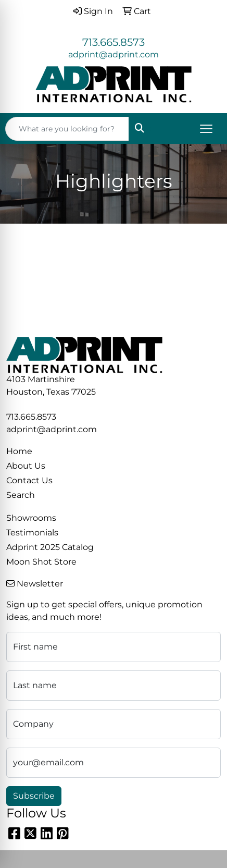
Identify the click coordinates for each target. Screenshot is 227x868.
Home (19, 451)
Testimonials (32, 533)
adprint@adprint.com (114, 54)
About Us (26, 466)
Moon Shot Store (41, 562)
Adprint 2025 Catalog (50, 547)
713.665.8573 (114, 42)
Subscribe (34, 796)
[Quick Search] (67, 129)
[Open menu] (206, 129)
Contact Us (29, 480)
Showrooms (31, 518)
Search (21, 495)
